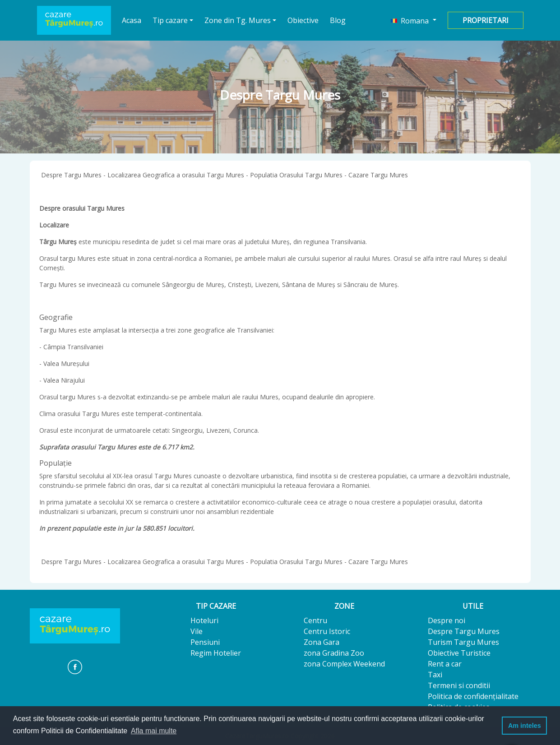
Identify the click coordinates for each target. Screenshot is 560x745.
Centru (315, 620)
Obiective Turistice (459, 653)
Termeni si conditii (459, 685)
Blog (338, 20)
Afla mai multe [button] (154, 731)
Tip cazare (170, 20)
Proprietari (486, 20)
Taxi (435, 675)
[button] (413, 20)
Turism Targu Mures (463, 642)
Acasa (132, 20)
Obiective (303, 20)
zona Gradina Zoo (334, 653)
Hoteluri (204, 620)
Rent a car (445, 664)
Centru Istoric (327, 631)
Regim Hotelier (216, 653)
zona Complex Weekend (344, 664)
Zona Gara (322, 642)
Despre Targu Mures (464, 631)
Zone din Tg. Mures (238, 20)
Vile (197, 631)
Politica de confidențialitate (473, 696)
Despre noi (447, 620)
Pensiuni (205, 642)
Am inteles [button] (525, 726)
